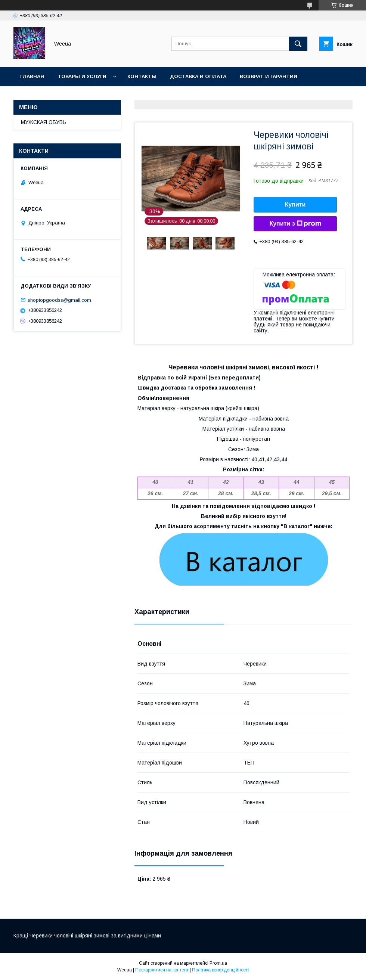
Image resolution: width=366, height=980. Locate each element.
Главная (32, 76)
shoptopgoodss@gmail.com (59, 300)
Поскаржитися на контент (162, 970)
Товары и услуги (82, 76)
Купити (295, 204)
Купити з (295, 224)
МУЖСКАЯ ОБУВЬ (44, 122)
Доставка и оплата (198, 76)
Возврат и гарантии (269, 76)
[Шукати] (298, 44)
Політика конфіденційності (220, 970)
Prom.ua (218, 963)
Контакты (142, 76)
